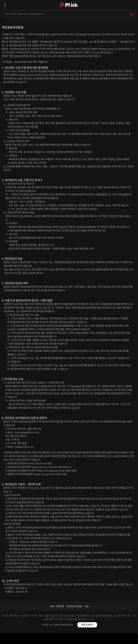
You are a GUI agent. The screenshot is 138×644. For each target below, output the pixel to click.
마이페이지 (121, 639)
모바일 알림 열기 (133, 5)
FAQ (87, 606)
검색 (131, 14)
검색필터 (52, 639)
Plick (69, 8)
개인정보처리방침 (74, 606)
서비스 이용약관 (57, 606)
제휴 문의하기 (87, 625)
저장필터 (86, 639)
